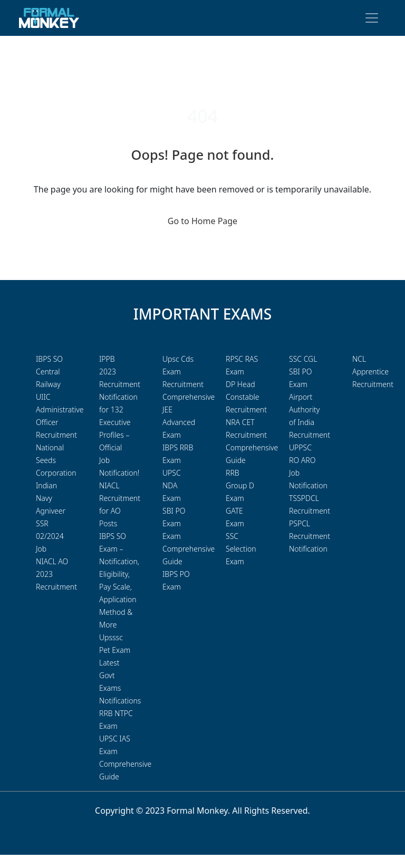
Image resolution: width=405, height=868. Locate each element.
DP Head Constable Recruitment (246, 397)
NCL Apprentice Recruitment (373, 372)
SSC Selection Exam (241, 549)
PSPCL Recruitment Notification (310, 536)
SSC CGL (303, 359)
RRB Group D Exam (240, 485)
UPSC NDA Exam (172, 485)
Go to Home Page (202, 221)
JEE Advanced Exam (179, 422)
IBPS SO (49, 359)
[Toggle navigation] (372, 18)
